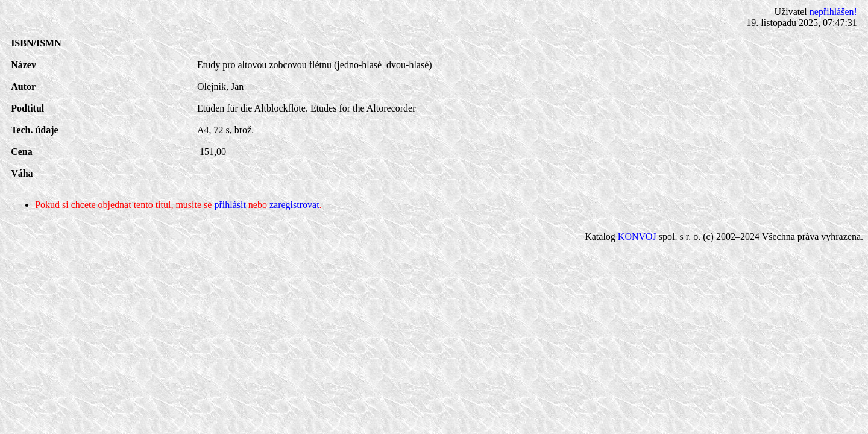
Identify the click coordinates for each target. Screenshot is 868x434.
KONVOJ (637, 237)
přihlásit (230, 205)
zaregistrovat (294, 205)
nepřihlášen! (833, 12)
